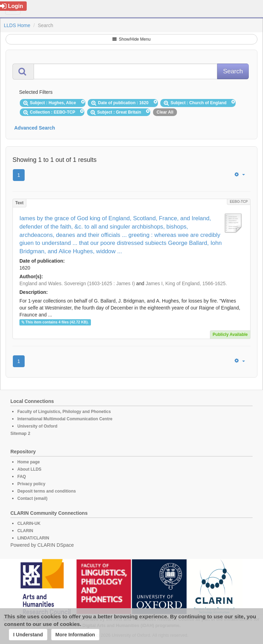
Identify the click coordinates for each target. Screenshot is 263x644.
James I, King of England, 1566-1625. (186, 283)
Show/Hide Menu (131, 39)
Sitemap (19, 434)
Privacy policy (31, 484)
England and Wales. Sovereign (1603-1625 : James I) (77, 283)
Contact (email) (32, 498)
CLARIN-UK (29, 523)
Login (12, 6)
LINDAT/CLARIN (33, 538)
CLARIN (25, 531)
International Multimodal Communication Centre (65, 419)
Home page (29, 462)
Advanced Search (35, 128)
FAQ (22, 477)
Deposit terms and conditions (47, 491)
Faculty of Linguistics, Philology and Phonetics (64, 412)
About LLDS (29, 469)
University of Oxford (37, 426)
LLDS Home (17, 25)
